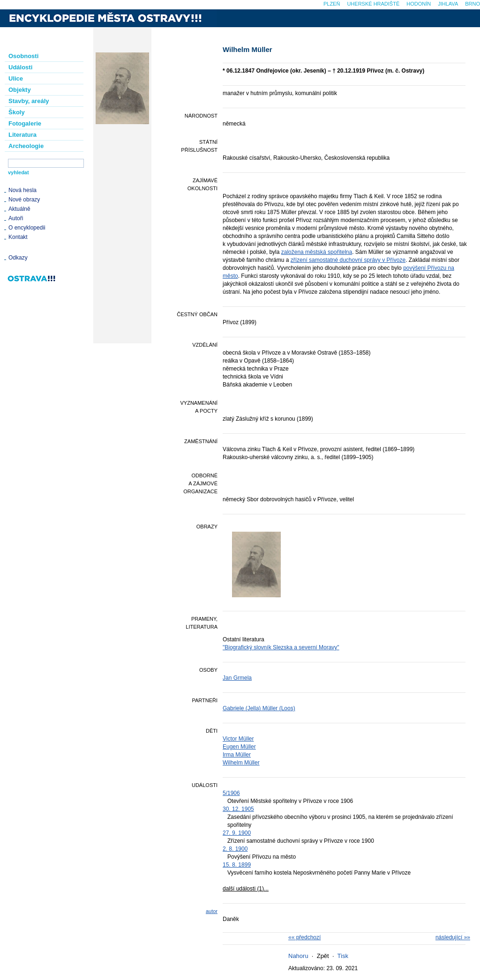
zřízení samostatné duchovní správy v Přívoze (348, 260)
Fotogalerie (25, 123)
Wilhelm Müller (241, 763)
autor (212, 911)
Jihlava (448, 4)
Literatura (22, 135)
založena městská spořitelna (317, 252)
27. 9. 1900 (237, 833)
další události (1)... (246, 889)
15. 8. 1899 (237, 865)
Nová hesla (22, 190)
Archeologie (26, 146)
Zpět (323, 956)
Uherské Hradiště (373, 4)
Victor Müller (238, 739)
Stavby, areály (29, 101)
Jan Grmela (237, 678)
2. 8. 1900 (235, 849)
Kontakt (18, 237)
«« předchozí (304, 937)
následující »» (453, 937)
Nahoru (298, 956)
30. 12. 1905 (238, 809)
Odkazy (18, 258)
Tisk (343, 956)
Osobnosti (23, 56)
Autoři (16, 218)
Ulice (16, 78)
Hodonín (419, 4)
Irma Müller (237, 755)
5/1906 (231, 793)
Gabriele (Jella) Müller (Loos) (259, 708)
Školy (17, 112)
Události (20, 67)
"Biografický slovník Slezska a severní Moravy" (281, 647)
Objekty (20, 90)
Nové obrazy (24, 200)
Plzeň (332, 4)
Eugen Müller (239, 747)
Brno (472, 4)
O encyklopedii (27, 228)
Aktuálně (19, 209)
